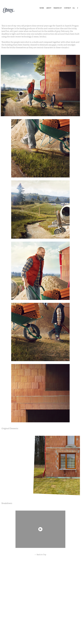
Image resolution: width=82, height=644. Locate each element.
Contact (67, 8)
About (49, 8)
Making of (58, 8)
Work (42, 8)
